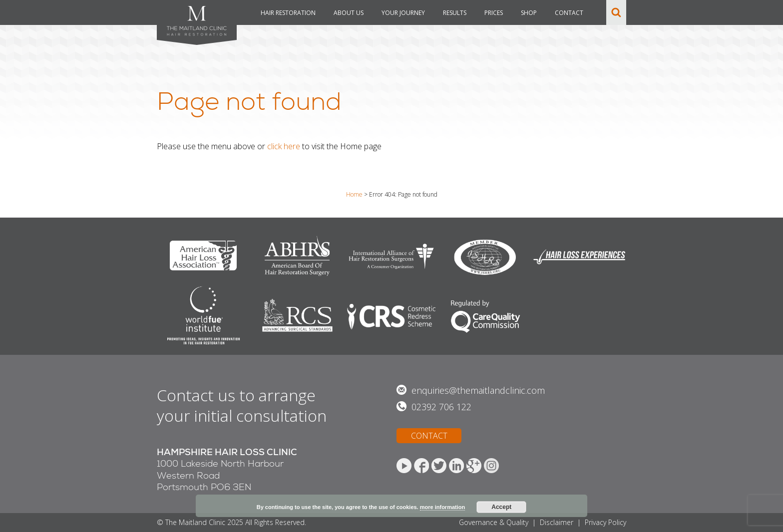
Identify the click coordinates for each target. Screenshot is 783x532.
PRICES (494, 13)
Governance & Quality (494, 522)
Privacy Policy (605, 522)
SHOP (529, 13)
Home (354, 194)
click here (284, 146)
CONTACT (569, 13)
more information (442, 507)
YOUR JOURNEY (403, 13)
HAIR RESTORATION (288, 13)
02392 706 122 (441, 407)
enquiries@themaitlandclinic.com (478, 390)
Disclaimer (557, 522)
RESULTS (455, 13)
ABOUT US (349, 13)
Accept (501, 507)
